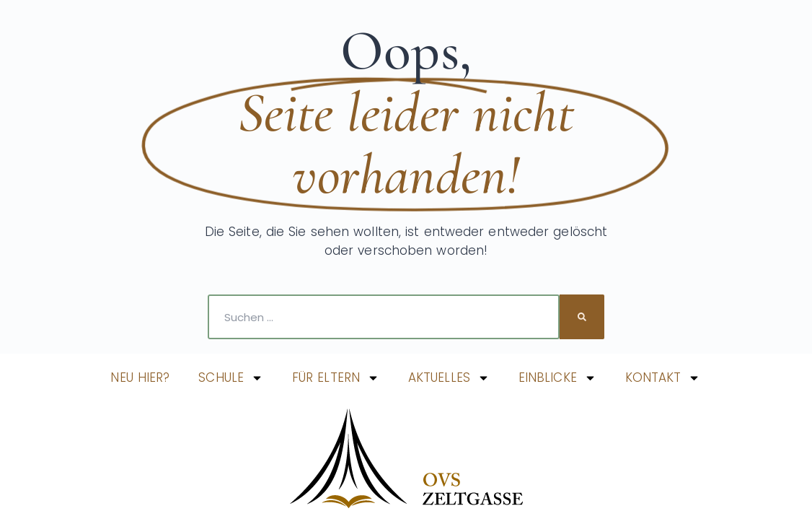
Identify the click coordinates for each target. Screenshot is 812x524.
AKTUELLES (449, 378)
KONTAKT (663, 378)
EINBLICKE (557, 378)
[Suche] (582, 317)
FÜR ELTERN (336, 378)
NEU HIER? (140, 377)
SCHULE (231, 378)
